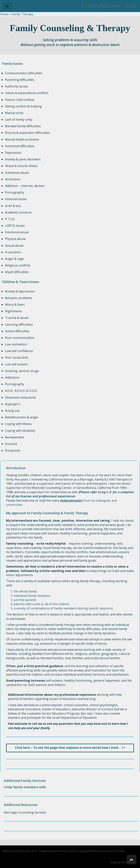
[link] (70, 748)
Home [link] (4, 14)
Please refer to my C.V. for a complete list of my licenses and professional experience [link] (70, 494)
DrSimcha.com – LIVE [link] (109, 6)
